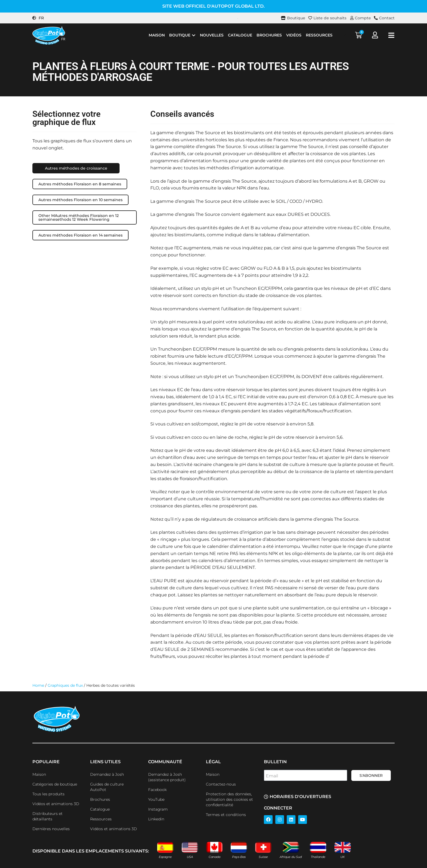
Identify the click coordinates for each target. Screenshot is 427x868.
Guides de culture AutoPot (107, 787)
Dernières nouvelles (51, 829)
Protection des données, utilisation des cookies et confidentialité (229, 799)
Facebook (157, 790)
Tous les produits (48, 794)
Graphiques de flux (65, 685)
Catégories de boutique (55, 784)
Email (272, 776)
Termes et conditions (226, 815)
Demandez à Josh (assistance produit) (167, 777)
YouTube (156, 799)
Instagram (158, 809)
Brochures (100, 799)
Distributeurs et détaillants (48, 816)
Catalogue (100, 809)
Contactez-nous (221, 784)
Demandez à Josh (107, 774)
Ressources (101, 819)
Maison (39, 774)
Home (38, 685)
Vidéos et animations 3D (56, 804)
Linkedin (156, 819)
